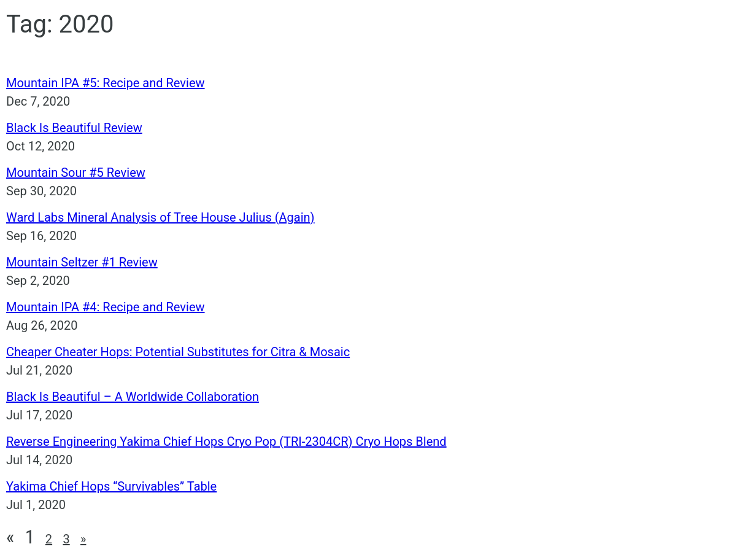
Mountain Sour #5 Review (76, 173)
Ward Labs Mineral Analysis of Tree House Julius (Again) (160, 217)
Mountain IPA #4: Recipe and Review (106, 307)
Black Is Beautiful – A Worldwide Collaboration (133, 397)
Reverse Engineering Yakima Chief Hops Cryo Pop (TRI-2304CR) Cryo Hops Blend (226, 441)
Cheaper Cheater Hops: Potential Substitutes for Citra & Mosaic (178, 352)
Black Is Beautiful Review (74, 128)
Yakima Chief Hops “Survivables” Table (111, 486)
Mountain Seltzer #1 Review (82, 262)
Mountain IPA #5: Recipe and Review (106, 83)
